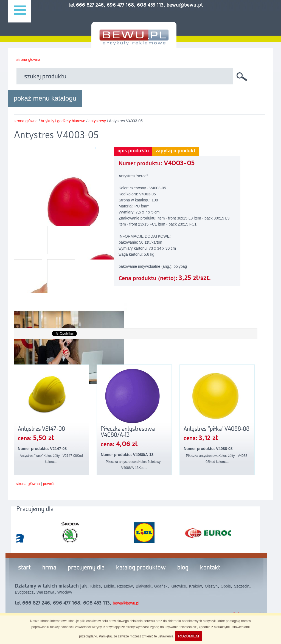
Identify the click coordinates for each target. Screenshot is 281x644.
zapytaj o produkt (175, 151)
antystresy (97, 121)
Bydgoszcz (24, 592)
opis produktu (133, 151)
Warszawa (45, 592)
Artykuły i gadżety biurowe (63, 121)
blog (183, 568)
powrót (49, 484)
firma (49, 568)
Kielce (95, 586)
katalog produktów (141, 568)
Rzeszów (125, 586)
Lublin (109, 586)
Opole (226, 586)
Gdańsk (161, 586)
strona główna (28, 59)
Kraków (196, 586)
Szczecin (241, 586)
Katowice (178, 586)
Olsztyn (211, 586)
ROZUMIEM (189, 636)
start (24, 568)
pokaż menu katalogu (45, 98)
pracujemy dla (86, 568)
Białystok (144, 586)
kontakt (210, 568)
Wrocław (65, 592)
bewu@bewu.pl (126, 603)
